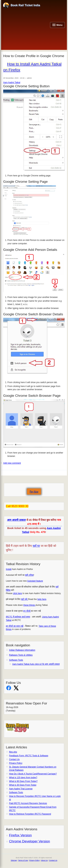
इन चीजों (27, 611)
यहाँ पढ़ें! (25, 599)
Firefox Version (20, 835)
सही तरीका (29, 575)
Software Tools (16, 660)
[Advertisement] (26, 28)
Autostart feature (35, 581)
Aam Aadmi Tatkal (12, 82)
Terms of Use (23, 860)
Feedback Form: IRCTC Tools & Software (29, 756)
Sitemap (14, 860)
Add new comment (12, 463)
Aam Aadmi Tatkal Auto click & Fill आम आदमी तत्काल (36, 664)
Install (9, 569)
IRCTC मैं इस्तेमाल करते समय (18, 617)
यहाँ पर (36, 546)
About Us (44, 860)
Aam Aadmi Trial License (21, 789)
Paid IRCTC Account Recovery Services (28, 803)
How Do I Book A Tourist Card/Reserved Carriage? (33, 774)
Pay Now (34, 492)
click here (17, 593)
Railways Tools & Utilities (21, 655)
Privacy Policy (16, 763)
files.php (13, 752)
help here (42, 599)
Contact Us (14, 759)
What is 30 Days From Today (23, 785)
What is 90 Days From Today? (23, 781)
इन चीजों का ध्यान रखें (15, 626)
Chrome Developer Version (29, 841)
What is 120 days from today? (23, 778)
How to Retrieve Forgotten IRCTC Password (30, 814)
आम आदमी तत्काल (16, 520)
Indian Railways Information (22, 650)
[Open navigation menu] (57, 25)
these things (29, 605)
